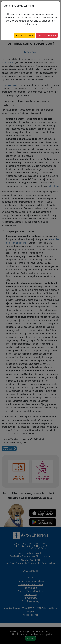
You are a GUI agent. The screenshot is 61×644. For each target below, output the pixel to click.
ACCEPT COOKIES (24, 35)
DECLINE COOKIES (47, 35)
